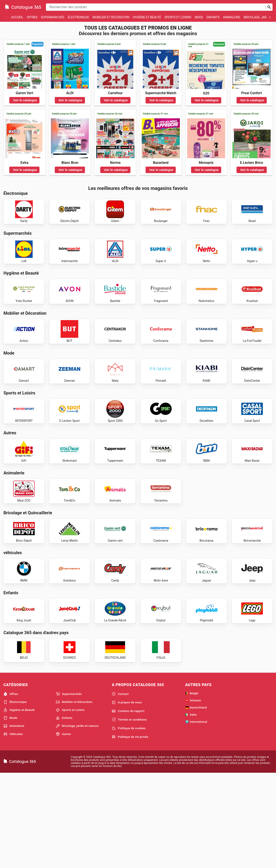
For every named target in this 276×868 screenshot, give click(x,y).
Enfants (213, 17)
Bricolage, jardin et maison (77, 820)
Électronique (78, 17)
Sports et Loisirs (178, 17)
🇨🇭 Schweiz (193, 794)
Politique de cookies (129, 823)
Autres (63, 828)
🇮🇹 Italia (191, 809)
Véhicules (13, 828)
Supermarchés (53, 17)
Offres (32, 17)
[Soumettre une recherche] (269, 7)
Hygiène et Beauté (147, 17)
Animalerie (232, 17)
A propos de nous (127, 797)
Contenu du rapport (128, 805)
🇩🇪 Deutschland (196, 802)
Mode (199, 17)
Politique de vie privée (130, 831)
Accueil (17, 17)
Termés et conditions (129, 814)
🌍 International (196, 816)
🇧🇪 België (192, 787)
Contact (120, 788)
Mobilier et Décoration (111, 17)
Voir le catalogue (25, 100)
